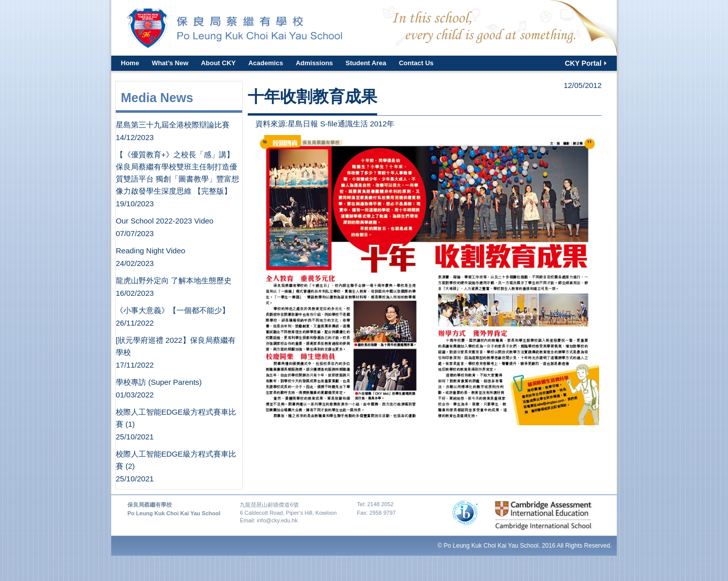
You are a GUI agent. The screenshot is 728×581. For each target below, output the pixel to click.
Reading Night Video (150, 251)
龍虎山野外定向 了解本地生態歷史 (174, 280)
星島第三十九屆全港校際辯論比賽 (173, 125)
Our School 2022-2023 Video (165, 221)
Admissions (314, 63)
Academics (266, 63)
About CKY (219, 63)
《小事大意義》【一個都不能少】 (173, 310)
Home (130, 63)
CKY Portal (583, 63)
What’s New (170, 63)
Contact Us (416, 63)
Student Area (366, 63)
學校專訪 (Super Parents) (159, 382)
